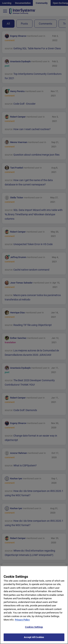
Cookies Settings (34, 632)
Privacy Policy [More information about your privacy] (22, 624)
